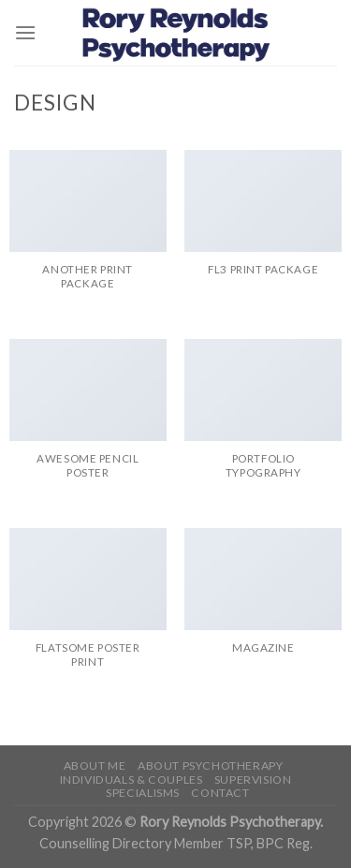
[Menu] (25, 32)
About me (95, 765)
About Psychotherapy (211, 765)
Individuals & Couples (132, 780)
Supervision (253, 780)
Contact (220, 793)
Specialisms (143, 793)
